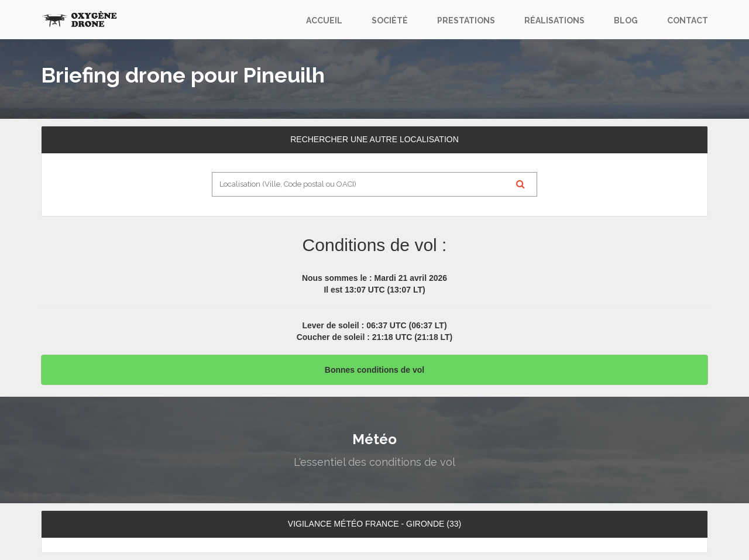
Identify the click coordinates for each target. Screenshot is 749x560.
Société (390, 20)
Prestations (466, 20)
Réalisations (554, 20)
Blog (626, 20)
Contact (688, 20)
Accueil (324, 20)
